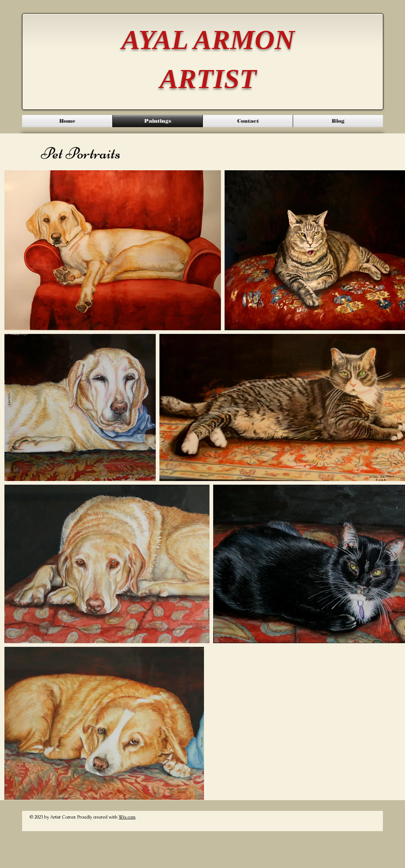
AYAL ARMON (208, 40)
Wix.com (127, 817)
